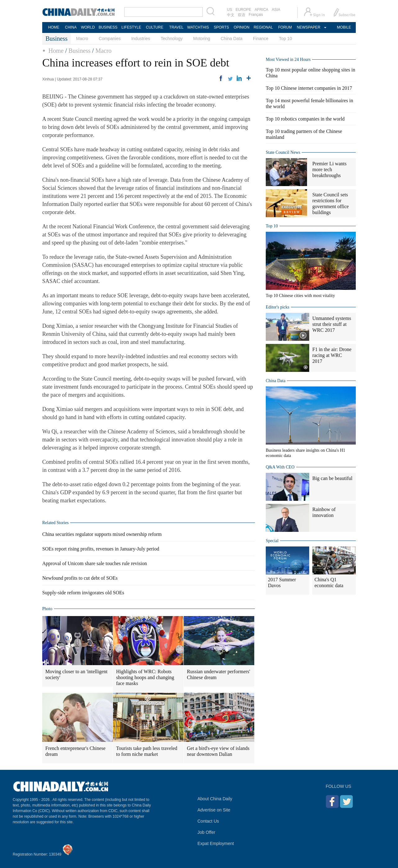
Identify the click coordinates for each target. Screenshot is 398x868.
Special (272, 541)
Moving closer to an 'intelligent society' (76, 674)
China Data (232, 39)
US (230, 10)
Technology (172, 39)
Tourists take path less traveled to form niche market (147, 751)
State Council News (283, 152)
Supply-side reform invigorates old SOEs (83, 593)
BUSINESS (108, 27)
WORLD (88, 27)
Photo (47, 609)
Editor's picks (278, 307)
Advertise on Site (214, 810)
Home (56, 51)
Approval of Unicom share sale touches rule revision (95, 563)
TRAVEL (176, 27)
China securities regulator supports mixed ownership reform (102, 534)
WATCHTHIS (198, 27)
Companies (110, 39)
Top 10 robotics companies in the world (305, 119)
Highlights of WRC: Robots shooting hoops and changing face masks (145, 677)
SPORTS (221, 27)
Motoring (201, 39)
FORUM (285, 27)
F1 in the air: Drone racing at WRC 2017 (332, 355)
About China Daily (215, 799)
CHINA (71, 27)
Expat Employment (216, 843)
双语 (242, 15)
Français (256, 15)
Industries (141, 39)
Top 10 (286, 39)
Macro (82, 39)
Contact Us (208, 821)
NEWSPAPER (308, 27)
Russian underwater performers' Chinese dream (219, 674)
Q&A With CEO (280, 467)
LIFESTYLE (131, 27)
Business (79, 51)
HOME (54, 27)
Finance (261, 39)
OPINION (242, 27)
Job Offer (206, 832)
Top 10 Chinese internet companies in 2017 (309, 88)
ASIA (276, 10)
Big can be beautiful (332, 478)
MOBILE (344, 27)
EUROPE (244, 10)
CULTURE (155, 27)
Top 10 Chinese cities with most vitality (300, 296)
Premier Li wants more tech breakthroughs (329, 169)
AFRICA (261, 10)
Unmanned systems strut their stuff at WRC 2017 (332, 324)
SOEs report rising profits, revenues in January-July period (101, 549)
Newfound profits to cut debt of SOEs (80, 578)
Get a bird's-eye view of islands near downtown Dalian (218, 751)
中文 (231, 15)
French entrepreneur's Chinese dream (75, 751)
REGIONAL (263, 27)
